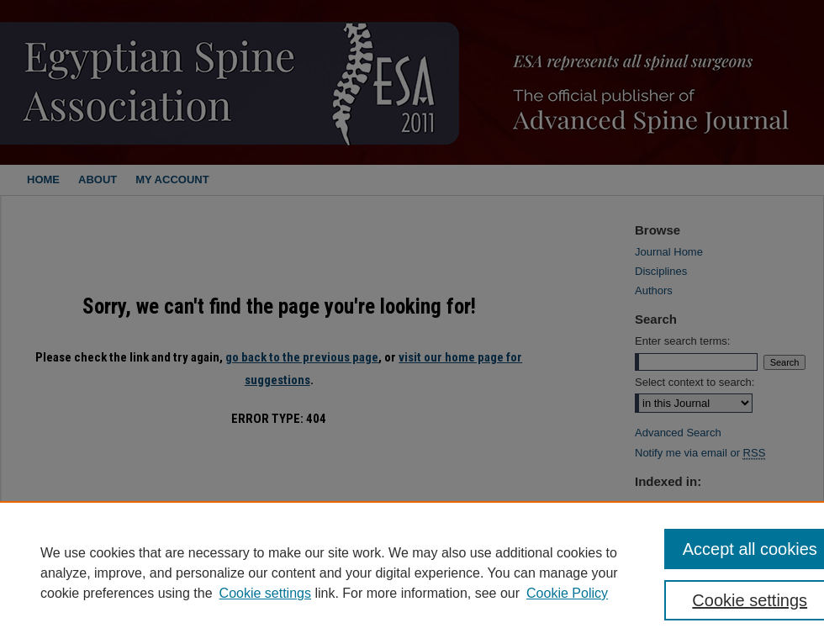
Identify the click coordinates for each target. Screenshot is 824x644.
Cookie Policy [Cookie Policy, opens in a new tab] (567, 593)
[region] (412, 573)
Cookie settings (265, 593)
